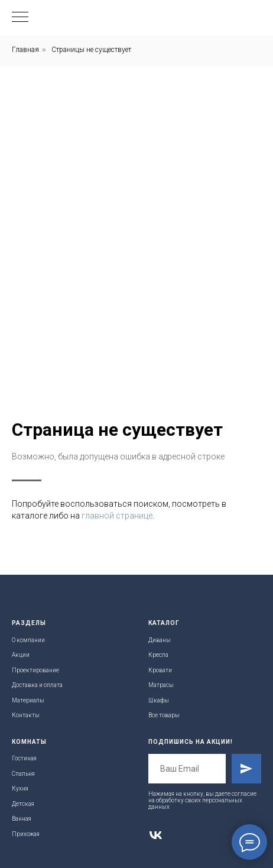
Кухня (20, 788)
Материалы (28, 700)
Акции (21, 655)
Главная (25, 50)
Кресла (158, 655)
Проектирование (35, 670)
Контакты (26, 715)
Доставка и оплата (37, 685)
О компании (28, 640)
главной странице (117, 516)
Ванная (22, 819)
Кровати (160, 670)
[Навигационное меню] (20, 18)
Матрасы (161, 685)
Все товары (164, 715)
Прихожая (26, 834)
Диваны (160, 640)
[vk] (156, 835)
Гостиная (24, 758)
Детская (23, 804)
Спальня (23, 774)
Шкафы (159, 700)
